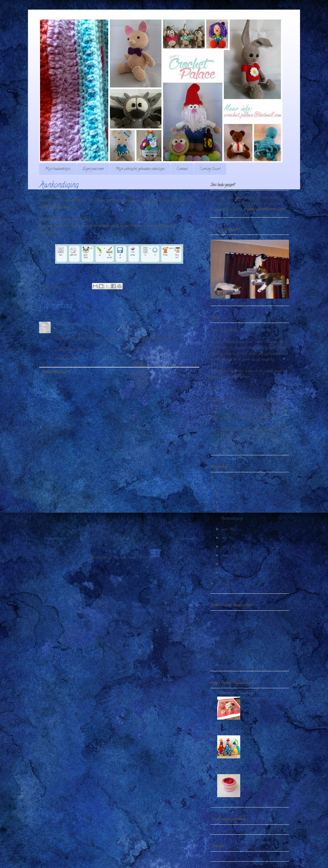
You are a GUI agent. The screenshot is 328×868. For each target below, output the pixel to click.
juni (226, 529)
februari (229, 564)
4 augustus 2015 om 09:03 (106, 324)
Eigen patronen (93, 169)
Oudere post (185, 539)
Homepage (121, 539)
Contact (182, 169)
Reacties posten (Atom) (131, 558)
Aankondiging (232, 519)
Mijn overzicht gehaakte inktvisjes (140, 169)
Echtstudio (226, 771)
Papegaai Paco (254, 737)
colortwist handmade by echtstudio (260, 778)
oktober (228, 494)
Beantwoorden (66, 359)
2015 (221, 486)
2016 (222, 478)
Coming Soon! (210, 169)
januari (228, 573)
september (230, 503)
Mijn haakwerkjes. (58, 169)
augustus (229, 512)
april (226, 547)
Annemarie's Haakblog (235, 693)
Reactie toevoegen (55, 372)
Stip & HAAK (230, 732)
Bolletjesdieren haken (258, 698)
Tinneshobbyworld (69, 324)
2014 (221, 584)
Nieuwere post (55, 539)
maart (227, 556)
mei (225, 538)
